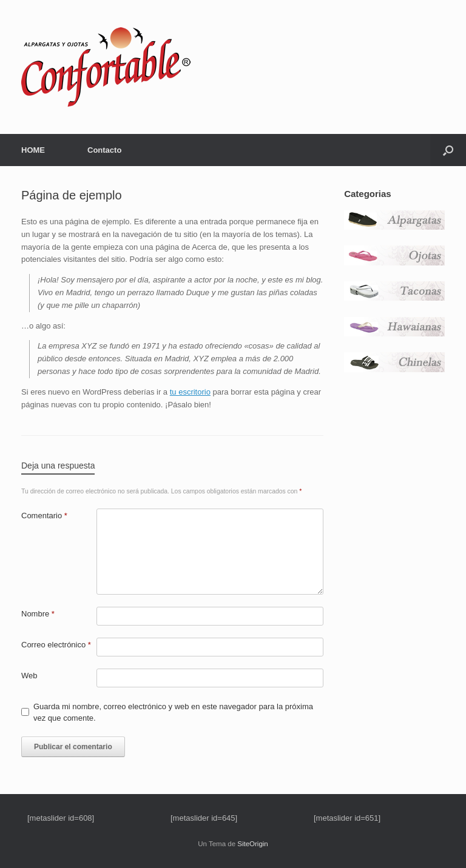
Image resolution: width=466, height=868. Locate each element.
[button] (448, 150)
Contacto (104, 150)
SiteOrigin (253, 844)
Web (29, 676)
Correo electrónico (56, 645)
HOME (33, 150)
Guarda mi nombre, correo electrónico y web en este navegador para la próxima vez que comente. (173, 713)
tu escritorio (190, 392)
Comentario (44, 516)
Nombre (38, 614)
